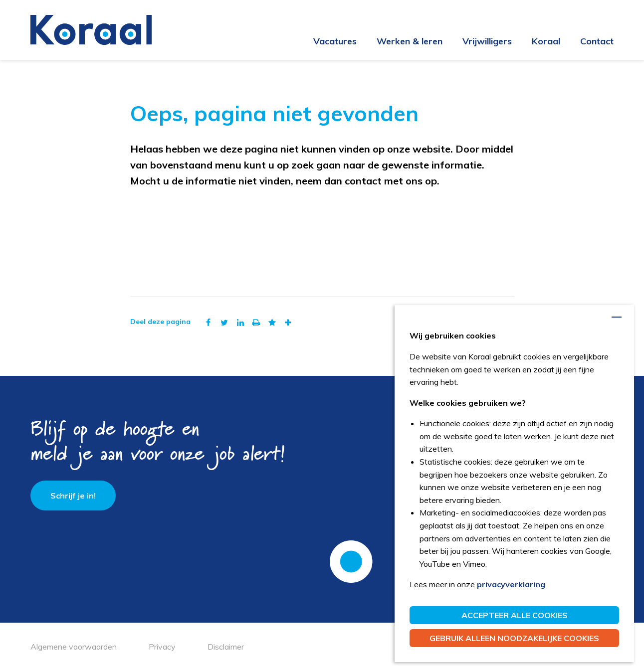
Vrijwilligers (487, 41)
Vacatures (335, 41)
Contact (597, 41)
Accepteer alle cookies (515, 615)
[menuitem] (325, 42)
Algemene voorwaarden (74, 647)
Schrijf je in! (73, 496)
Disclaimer (226, 647)
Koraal (546, 41)
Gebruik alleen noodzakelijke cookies (514, 638)
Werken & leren (410, 41)
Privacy (162, 647)
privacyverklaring (511, 584)
